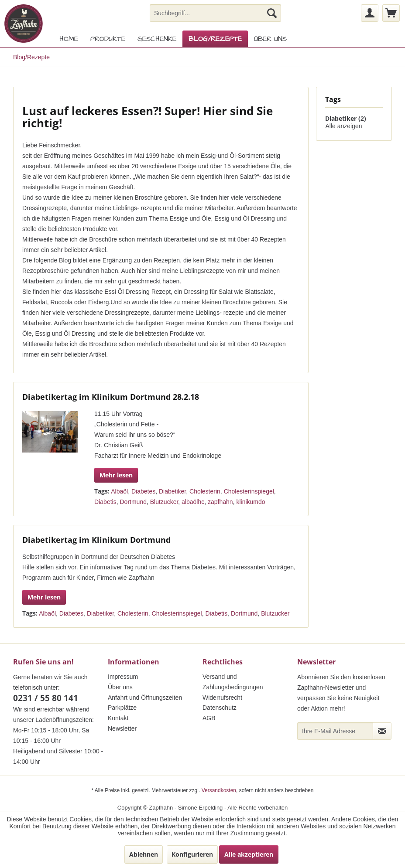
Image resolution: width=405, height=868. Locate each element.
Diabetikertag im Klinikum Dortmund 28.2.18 (111, 397)
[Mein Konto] (370, 13)
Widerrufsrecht (222, 698)
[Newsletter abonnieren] (382, 731)
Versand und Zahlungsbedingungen (233, 682)
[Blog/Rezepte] (215, 39)
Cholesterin (205, 491)
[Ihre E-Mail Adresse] (335, 731)
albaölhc (193, 502)
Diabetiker (172, 491)
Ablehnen (144, 854)
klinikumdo (251, 502)
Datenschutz (220, 708)
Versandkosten (219, 790)
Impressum (123, 677)
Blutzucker (164, 502)
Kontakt (118, 718)
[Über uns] (270, 39)
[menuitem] (216, 13)
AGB (209, 718)
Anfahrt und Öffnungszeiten (145, 698)
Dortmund (133, 502)
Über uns (120, 687)
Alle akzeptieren (249, 854)
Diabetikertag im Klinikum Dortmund (96, 540)
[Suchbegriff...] (216, 13)
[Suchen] (272, 13)
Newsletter (122, 728)
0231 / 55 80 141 (46, 698)
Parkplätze (122, 708)
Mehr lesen (116, 475)
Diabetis (105, 502)
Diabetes (143, 491)
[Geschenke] (157, 39)
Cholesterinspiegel (249, 491)
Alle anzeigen (343, 126)
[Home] (69, 39)
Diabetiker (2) (346, 118)
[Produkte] (108, 39)
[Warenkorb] (391, 13)
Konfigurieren (192, 854)
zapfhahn (220, 502)
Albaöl (119, 491)
